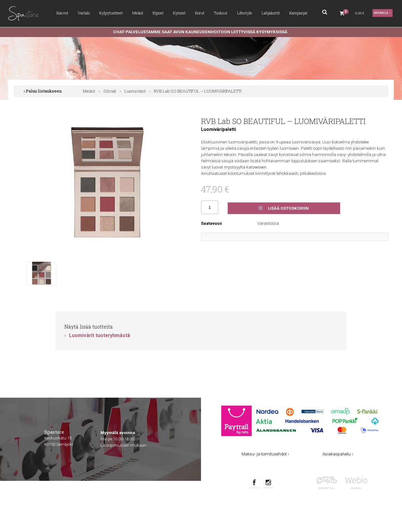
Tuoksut (221, 13)
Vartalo (84, 13)
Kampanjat (298, 13)
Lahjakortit (271, 13)
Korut (200, 13)
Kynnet (179, 13)
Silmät (110, 91)
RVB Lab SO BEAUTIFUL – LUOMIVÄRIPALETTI (198, 91)
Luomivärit (135, 91)
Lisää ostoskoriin (284, 208)
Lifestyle (245, 13)
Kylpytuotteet (111, 13)
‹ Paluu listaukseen (43, 91)
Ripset (158, 13)
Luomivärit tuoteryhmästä (100, 335)
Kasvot (62, 13)
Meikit (138, 13)
